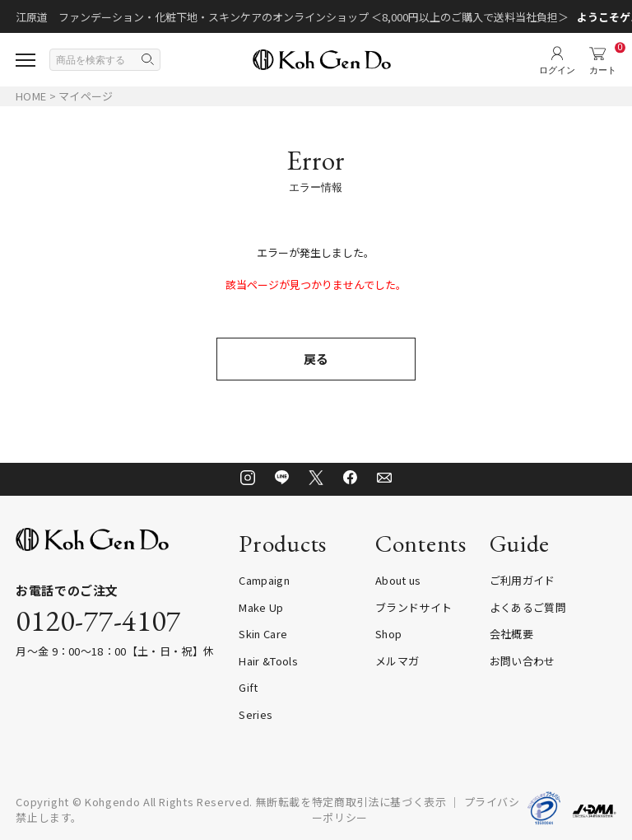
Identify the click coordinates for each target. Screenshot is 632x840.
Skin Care (263, 634)
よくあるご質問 (528, 607)
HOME (31, 96)
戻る (316, 359)
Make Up (261, 607)
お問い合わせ (523, 661)
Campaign (264, 580)
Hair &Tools (268, 661)
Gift (248, 687)
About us (398, 580)
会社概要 (511, 634)
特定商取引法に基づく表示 (379, 802)
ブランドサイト (414, 607)
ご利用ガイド (523, 580)
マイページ (86, 96)
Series (256, 714)
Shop (388, 634)
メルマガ (397, 661)
